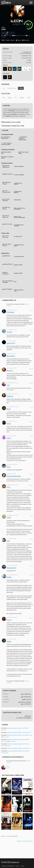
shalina (9, 641)
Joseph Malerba (6, 200)
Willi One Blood (6, 208)
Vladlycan (10, 396)
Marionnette (11, 356)
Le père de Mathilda (19, 166)
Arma (8, 487)
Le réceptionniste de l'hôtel (19, 245)
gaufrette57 (11, 343)
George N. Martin (7, 245)
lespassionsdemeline (14, 476)
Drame (12, 40)
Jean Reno (9, 35)
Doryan (9, 620)
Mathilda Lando (22, 140)
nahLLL (9, 438)
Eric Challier (8, 289)
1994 (3, 27)
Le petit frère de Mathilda (18, 192)
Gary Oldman (7, 143)
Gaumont (28, 716)
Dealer (3, 158)
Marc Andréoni (6, 273)
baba (6, 836)
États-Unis (26, 40)
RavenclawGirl (11, 568)
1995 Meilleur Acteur (20, 735)
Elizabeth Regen (6, 183)
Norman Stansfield (6, 144)
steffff (9, 518)
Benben (9, 577)
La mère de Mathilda (19, 175)
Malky (20, 153)
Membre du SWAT (18, 265)
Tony (2, 153)
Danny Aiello (7, 152)
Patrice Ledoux (26, 702)
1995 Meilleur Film (19, 733)
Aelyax (9, 424)
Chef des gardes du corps (19, 290)
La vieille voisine (18, 237)
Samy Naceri (8, 264)
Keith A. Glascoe (6, 217)
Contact (23, 866)
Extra (15, 282)
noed (8, 541)
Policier (8, 40)
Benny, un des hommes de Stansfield (19, 217)
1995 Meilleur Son (19, 748)
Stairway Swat (17, 200)
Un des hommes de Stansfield (19, 225)
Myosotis (10, 371)
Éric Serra (28, 699)
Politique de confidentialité (8, 866)
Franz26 (9, 332)
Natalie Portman (20, 35)
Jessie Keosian (6, 237)
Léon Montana (5, 138)
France (18, 40)
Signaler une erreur (22, 841)
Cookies (17, 866)
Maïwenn (7, 256)
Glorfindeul (10, 312)
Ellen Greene (9, 174)
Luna (8, 385)
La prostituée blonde (19, 257)
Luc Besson (12, 32)
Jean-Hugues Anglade (8, 282)
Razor (8, 467)
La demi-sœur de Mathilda (18, 184)
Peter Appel (24, 152)
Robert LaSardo (8, 157)
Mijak (8, 409)
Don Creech (8, 224)
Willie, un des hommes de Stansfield (19, 209)
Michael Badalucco (6, 166)
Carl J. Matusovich (6, 191)
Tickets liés (30, 841)
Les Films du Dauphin (24, 718)
